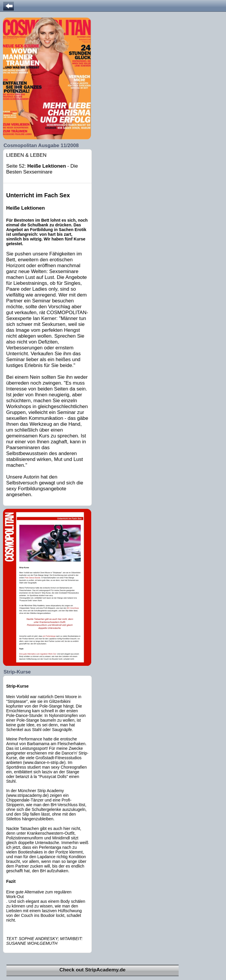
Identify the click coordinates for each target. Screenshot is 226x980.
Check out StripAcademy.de (93, 970)
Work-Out (15, 897)
